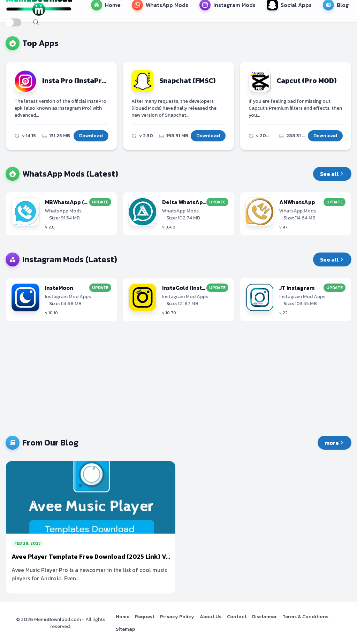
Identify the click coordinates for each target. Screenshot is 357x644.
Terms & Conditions (305, 617)
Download (91, 136)
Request (145, 617)
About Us (211, 617)
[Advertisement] (178, 379)
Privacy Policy (177, 617)
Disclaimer (264, 617)
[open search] (36, 22)
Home (123, 617)
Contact (237, 617)
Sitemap (125, 629)
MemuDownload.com (58, 619)
